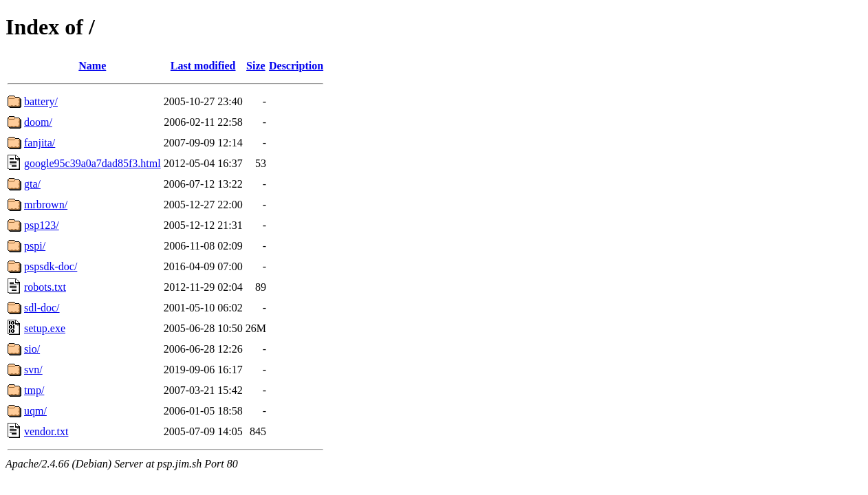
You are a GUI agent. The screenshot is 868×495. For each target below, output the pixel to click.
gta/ (32, 184)
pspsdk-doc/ (51, 266)
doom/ (38, 122)
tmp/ (34, 390)
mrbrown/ (46, 205)
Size (256, 66)
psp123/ (42, 225)
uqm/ (35, 411)
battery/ (41, 101)
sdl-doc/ (42, 308)
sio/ (32, 349)
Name (92, 66)
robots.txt (45, 287)
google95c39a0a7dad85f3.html (93, 163)
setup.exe (45, 328)
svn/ (33, 370)
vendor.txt (46, 431)
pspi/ (35, 246)
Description (296, 66)
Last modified (203, 66)
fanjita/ (40, 143)
